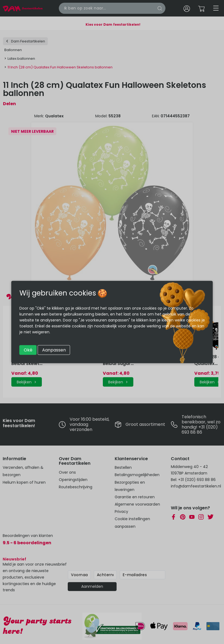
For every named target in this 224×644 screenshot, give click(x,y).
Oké (28, 350)
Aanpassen (54, 350)
